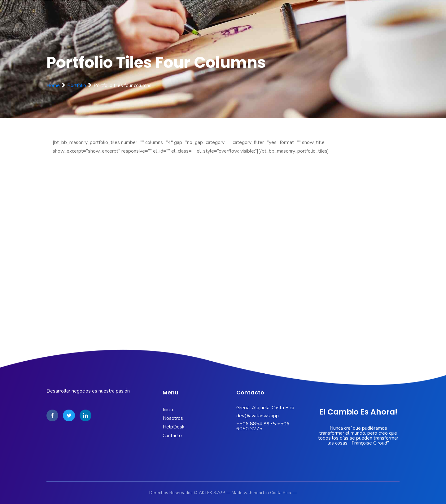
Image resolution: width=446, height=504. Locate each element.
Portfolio (77, 85)
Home (53, 85)
